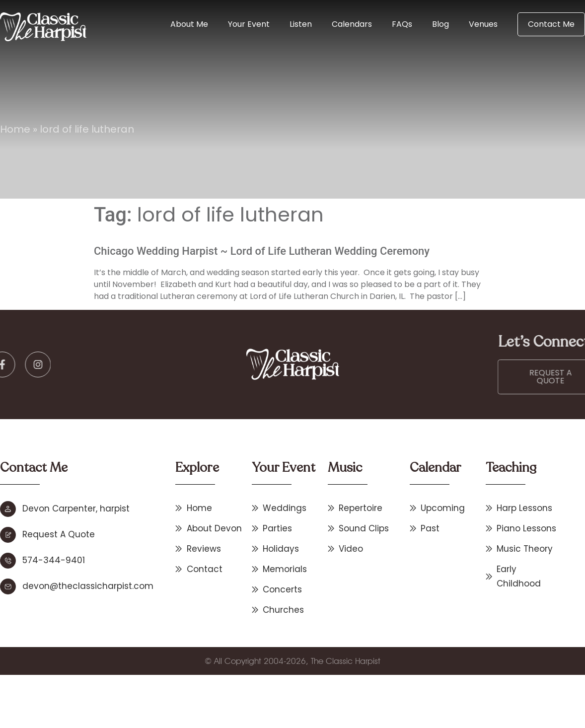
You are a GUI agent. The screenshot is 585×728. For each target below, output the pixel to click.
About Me (189, 24)
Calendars (352, 24)
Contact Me (551, 24)
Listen (301, 24)
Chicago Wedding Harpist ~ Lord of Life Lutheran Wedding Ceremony (262, 251)
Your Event (249, 24)
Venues (483, 24)
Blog (440, 24)
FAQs (402, 24)
